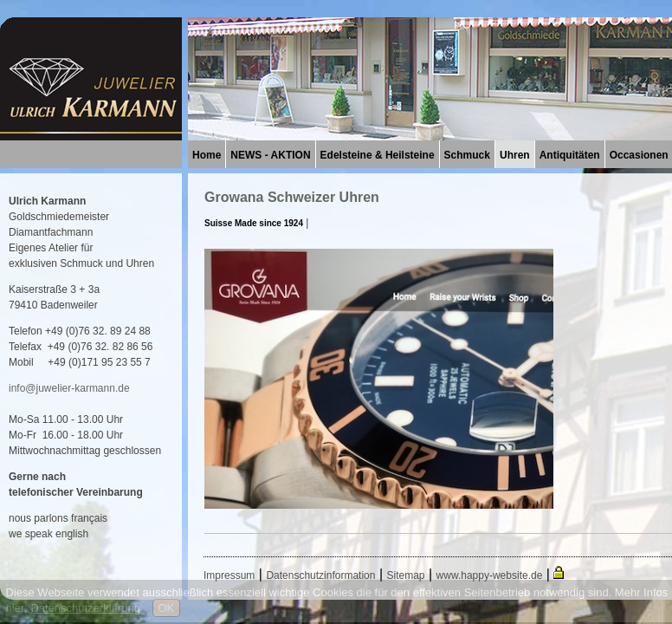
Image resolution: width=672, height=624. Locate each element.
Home (207, 155)
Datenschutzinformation (320, 575)
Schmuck (467, 155)
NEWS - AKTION (270, 155)
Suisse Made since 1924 (254, 223)
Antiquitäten (570, 155)
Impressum (229, 575)
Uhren (515, 155)
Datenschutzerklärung (85, 608)
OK (167, 608)
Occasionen (639, 155)
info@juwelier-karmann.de (69, 388)
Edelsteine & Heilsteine (378, 155)
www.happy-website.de (490, 575)
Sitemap (406, 575)
